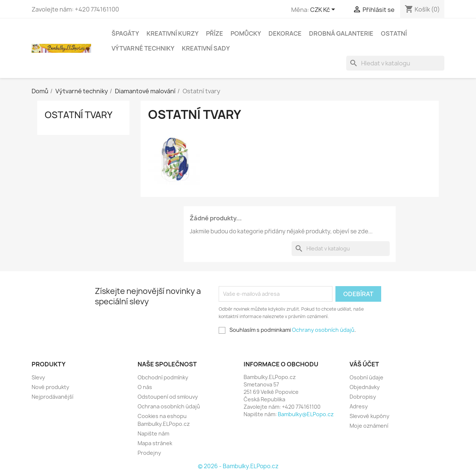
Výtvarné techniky (143, 48)
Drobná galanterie (341, 33)
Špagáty (125, 33)
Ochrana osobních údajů (169, 406)
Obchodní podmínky (163, 377)
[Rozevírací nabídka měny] (324, 10)
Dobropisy (363, 397)
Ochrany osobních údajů (323, 330)
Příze (215, 33)
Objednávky (365, 387)
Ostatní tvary (78, 115)
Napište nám (153, 433)
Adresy (359, 406)
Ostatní (394, 33)
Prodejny (149, 453)
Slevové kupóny (369, 416)
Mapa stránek (155, 443)
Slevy (38, 377)
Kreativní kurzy (173, 33)
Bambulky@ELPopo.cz (306, 414)
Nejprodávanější (52, 397)
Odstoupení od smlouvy (168, 397)
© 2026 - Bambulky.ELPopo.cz (238, 466)
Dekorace (285, 33)
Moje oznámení (369, 426)
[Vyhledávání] (395, 63)
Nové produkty (50, 387)
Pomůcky (246, 33)
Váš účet (364, 364)
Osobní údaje (366, 377)
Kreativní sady (206, 48)
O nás (145, 387)
